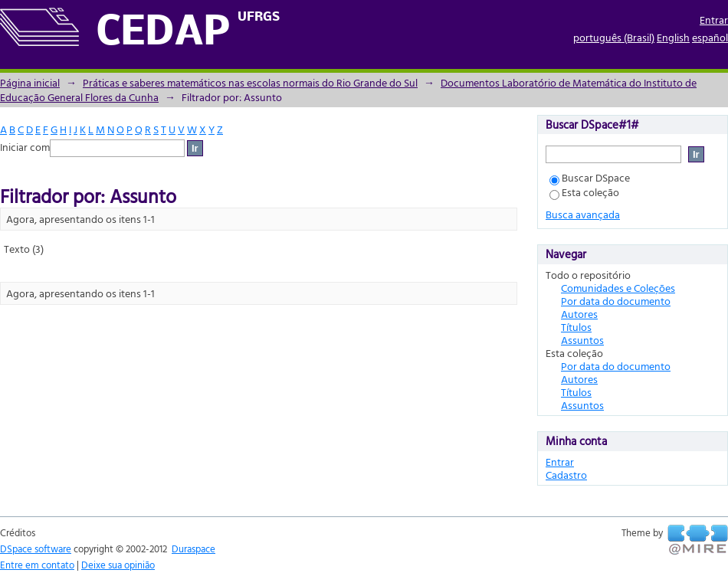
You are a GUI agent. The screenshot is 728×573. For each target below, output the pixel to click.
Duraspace (193, 548)
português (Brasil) (614, 37)
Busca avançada (583, 214)
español (710, 37)
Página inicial (30, 82)
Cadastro (566, 475)
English (673, 37)
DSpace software (36, 548)
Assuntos (582, 340)
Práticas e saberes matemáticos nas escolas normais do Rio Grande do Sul (250, 82)
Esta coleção (584, 192)
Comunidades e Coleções (618, 288)
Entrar (714, 20)
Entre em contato (37, 565)
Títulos (576, 327)
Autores (579, 314)
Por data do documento (616, 301)
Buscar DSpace (590, 177)
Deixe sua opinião (118, 565)
